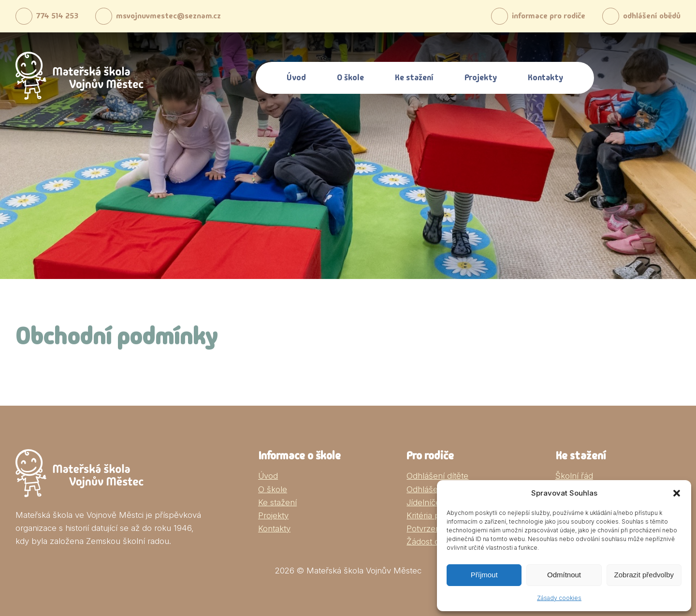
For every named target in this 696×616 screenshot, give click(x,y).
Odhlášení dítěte (437, 476)
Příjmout (484, 575)
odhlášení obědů (639, 16)
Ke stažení (414, 77)
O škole (350, 77)
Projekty (481, 77)
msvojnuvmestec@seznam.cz (167, 16)
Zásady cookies (559, 598)
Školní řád (574, 476)
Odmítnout (564, 575)
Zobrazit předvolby (644, 575)
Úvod (296, 77)
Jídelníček (426, 502)
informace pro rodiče (530, 16)
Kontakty (545, 77)
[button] (677, 493)
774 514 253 (49, 16)
